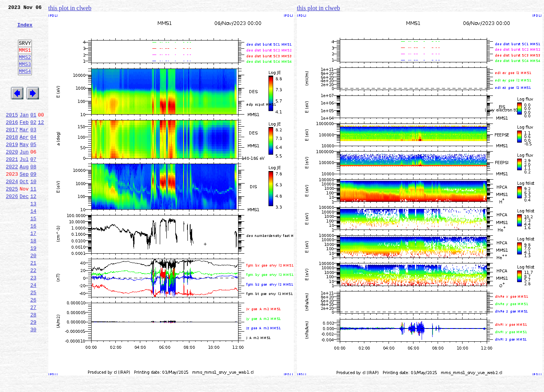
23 (34, 322)
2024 (12, 210)
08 (34, 193)
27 (34, 356)
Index (25, 29)
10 (34, 210)
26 (34, 348)
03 (34, 150)
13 (34, 236)
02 (34, 142)
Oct (24, 210)
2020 (12, 176)
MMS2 (25, 67)
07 (34, 185)
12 (41, 142)
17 (34, 270)
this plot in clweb (70, 8)
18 (34, 279)
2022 (12, 193)
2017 (12, 150)
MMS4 (25, 84)
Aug (24, 193)
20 (34, 296)
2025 (12, 219)
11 (34, 219)
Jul (24, 185)
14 (34, 245)
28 (34, 365)
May (24, 168)
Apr (24, 159)
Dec (24, 228)
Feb (24, 142)
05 (34, 168)
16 (34, 262)
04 (34, 159)
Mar (24, 150)
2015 (12, 133)
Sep (24, 202)
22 (34, 313)
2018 (12, 159)
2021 (12, 185)
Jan (24, 133)
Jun (24, 176)
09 (34, 202)
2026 (12, 228)
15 (34, 253)
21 (34, 305)
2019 (12, 168)
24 (34, 330)
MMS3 (25, 76)
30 (34, 382)
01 (34, 133)
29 (34, 373)
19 (34, 288)
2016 (12, 142)
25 (34, 339)
